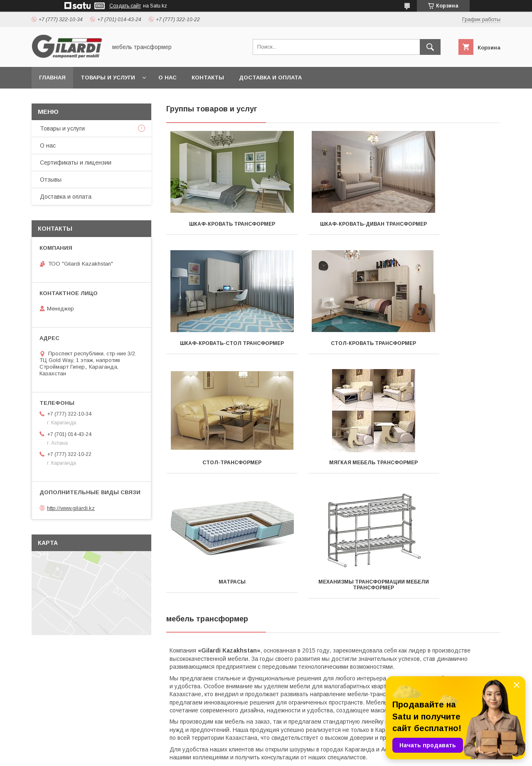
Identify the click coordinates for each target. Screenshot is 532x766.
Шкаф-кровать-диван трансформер (333, 227)
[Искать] (430, 47)
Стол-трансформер (333, 349)
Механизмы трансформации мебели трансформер (333, 471)
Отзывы (51, 180)
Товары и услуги (108, 78)
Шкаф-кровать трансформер (218, 224)
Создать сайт (125, 6)
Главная (52, 78)
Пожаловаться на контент (298, 755)
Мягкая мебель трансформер (448, 349)
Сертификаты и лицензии (76, 163)
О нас (167, 78)
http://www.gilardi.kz (71, 508)
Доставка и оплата (270, 78)
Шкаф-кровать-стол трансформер (448, 227)
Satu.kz (302, 747)
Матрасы (218, 468)
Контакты (208, 78)
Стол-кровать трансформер (218, 349)
